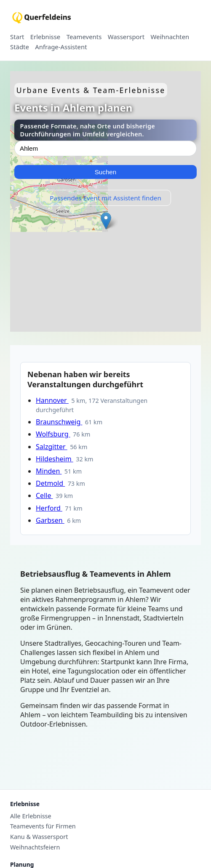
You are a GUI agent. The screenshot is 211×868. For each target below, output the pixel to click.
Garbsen (50, 520)
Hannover (52, 400)
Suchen (106, 172)
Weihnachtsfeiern (35, 847)
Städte (20, 47)
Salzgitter (52, 447)
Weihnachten (170, 37)
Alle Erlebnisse (31, 816)
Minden (49, 471)
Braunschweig (59, 422)
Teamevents (84, 37)
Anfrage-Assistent (61, 47)
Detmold (50, 483)
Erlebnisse (45, 37)
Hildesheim (55, 459)
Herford (49, 508)
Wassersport (126, 37)
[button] (106, 221)
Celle (44, 495)
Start (17, 37)
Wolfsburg (53, 434)
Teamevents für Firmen (43, 826)
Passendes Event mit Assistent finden (105, 198)
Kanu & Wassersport (39, 837)
